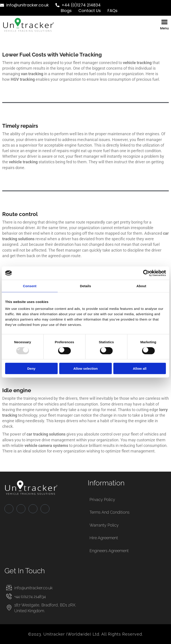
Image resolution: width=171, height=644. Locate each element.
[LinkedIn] (33, 509)
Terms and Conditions (110, 512)
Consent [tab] (30, 286)
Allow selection (85, 368)
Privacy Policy (102, 500)
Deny (31, 368)
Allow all (140, 368)
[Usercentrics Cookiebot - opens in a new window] (146, 273)
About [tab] (141, 286)
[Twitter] (21, 509)
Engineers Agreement (109, 551)
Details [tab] (85, 286)
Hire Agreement (104, 538)
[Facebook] (9, 509)
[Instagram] (45, 509)
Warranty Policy (104, 525)
